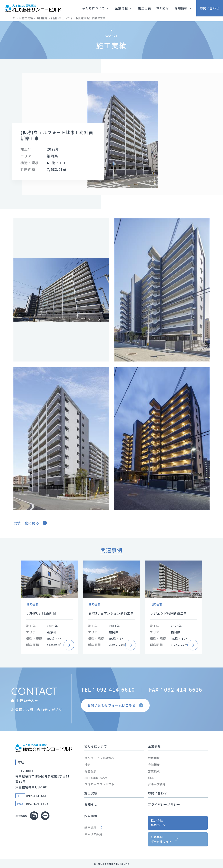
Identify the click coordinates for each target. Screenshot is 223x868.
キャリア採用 (93, 834)
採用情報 (91, 816)
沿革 (151, 778)
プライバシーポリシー (164, 804)
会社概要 (154, 765)
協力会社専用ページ (158, 823)
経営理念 (90, 771)
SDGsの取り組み (96, 778)
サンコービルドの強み (99, 758)
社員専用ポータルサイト (161, 839)
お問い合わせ (158, 793)
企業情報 (154, 746)
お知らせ (91, 804)
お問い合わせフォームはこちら (116, 705)
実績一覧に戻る (30, 523)
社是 (87, 765)
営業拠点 (154, 771)
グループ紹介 (157, 784)
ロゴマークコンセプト (99, 784)
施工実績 (91, 793)
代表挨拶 (154, 758)
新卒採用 (93, 828)
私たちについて (96, 746)
